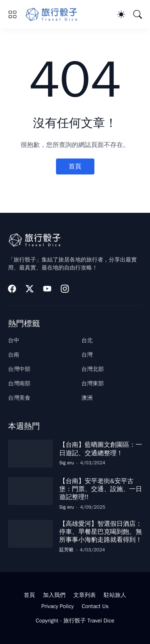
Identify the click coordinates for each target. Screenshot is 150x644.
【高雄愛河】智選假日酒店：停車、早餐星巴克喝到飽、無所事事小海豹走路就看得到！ (101, 532)
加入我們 (54, 595)
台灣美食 (19, 398)
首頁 (75, 166)
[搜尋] (138, 14)
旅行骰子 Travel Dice (89, 621)
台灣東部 (93, 383)
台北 (87, 340)
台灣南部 (19, 383)
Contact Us (95, 606)
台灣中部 (19, 369)
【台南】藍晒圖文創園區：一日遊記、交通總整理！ (101, 449)
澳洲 (87, 398)
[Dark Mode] (121, 14)
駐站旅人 (115, 595)
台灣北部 (93, 369)
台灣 (87, 355)
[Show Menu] (12, 14)
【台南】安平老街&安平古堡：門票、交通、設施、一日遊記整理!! (101, 489)
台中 (14, 340)
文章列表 (85, 595)
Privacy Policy (57, 606)
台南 (14, 355)
